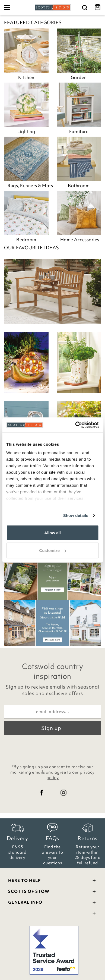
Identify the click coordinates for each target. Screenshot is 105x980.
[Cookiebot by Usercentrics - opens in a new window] (75, 425)
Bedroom (26, 240)
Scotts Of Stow (52, 892)
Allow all (52, 533)
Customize (53, 550)
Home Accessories (80, 240)
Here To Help (52, 881)
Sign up (51, 728)
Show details (76, 515)
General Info (52, 903)
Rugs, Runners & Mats (28, 186)
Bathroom (79, 186)
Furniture (79, 131)
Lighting (26, 131)
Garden (79, 77)
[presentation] (53, 748)
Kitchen (26, 77)
